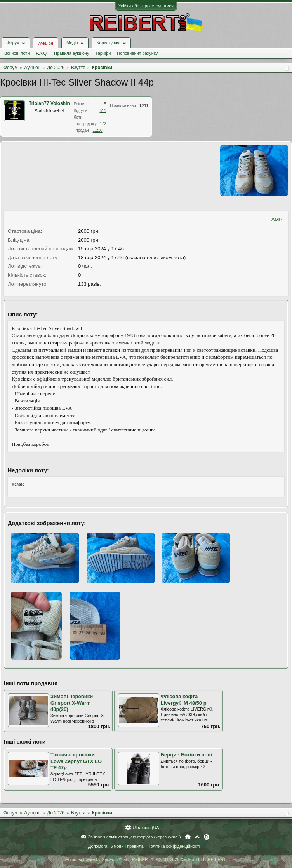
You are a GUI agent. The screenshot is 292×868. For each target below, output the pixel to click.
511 (103, 111)
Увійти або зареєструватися (146, 6)
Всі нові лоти (17, 53)
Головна (188, 837)
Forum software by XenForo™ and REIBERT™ (146, 859)
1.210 (98, 130)
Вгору (197, 837)
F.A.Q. (42, 53)
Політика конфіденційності (174, 846)
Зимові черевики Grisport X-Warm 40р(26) (72, 703)
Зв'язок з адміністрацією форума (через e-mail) (134, 837)
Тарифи (103, 53)
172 (103, 124)
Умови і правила (127, 846)
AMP (277, 219)
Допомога (98, 846)
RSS (207, 837)
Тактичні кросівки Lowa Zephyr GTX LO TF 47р (76, 761)
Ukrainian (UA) (146, 828)
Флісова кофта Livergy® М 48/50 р (184, 700)
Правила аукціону (71, 53)
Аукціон (45, 43)
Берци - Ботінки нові (186, 755)
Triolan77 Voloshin (49, 103)
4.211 (143, 106)
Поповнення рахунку (137, 53)
